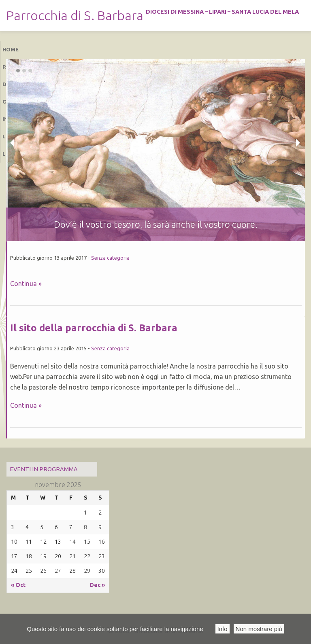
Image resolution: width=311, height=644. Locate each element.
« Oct (18, 585)
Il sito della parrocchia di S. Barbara (94, 328)
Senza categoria (110, 258)
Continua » (26, 284)
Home (11, 49)
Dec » (97, 585)
